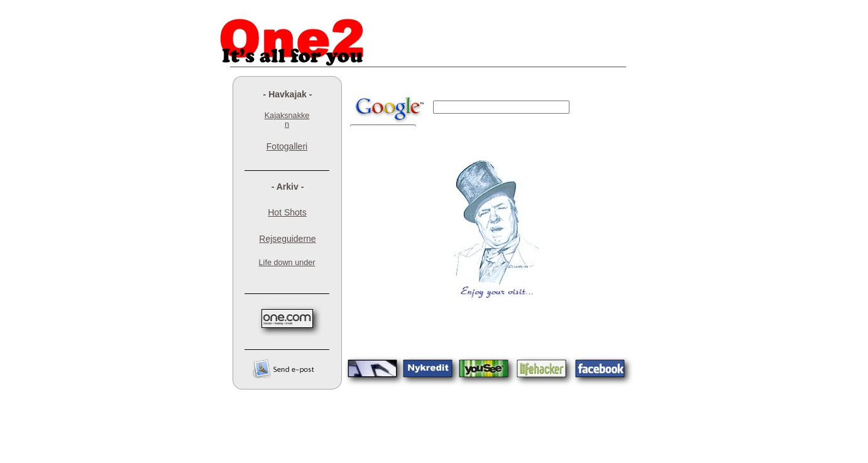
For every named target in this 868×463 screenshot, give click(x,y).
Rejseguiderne (287, 239)
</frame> (489, 108)
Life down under (287, 263)
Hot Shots (287, 212)
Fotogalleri (287, 146)
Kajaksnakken (287, 120)
